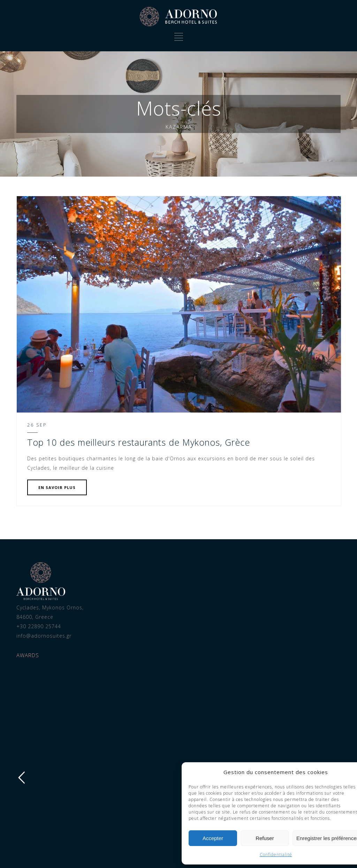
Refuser (87, 838)
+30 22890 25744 (33, 626)
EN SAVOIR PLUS (51, 487)
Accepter (35, 838)
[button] (181, 772)
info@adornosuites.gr (38, 636)
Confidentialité (98, 855)
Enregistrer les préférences (150, 838)
